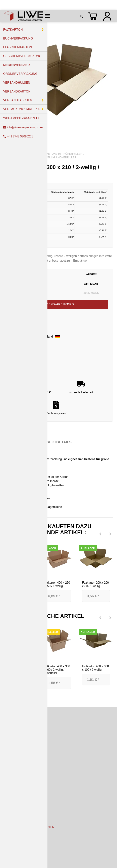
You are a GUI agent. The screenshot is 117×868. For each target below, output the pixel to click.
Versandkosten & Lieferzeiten (23, 794)
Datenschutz (12, 853)
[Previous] (100, 534)
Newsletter (11, 811)
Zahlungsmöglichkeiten (19, 786)
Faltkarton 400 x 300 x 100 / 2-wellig (95, 668)
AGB (7, 845)
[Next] (110, 534)
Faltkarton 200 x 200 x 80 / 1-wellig (95, 584)
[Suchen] (82, 16)
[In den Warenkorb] (58, 305)
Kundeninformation (16, 836)
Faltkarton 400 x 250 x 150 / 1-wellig (57, 584)
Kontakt (9, 803)
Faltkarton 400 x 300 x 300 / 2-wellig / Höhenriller (57, 669)
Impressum (12, 862)
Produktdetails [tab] (55, 442)
